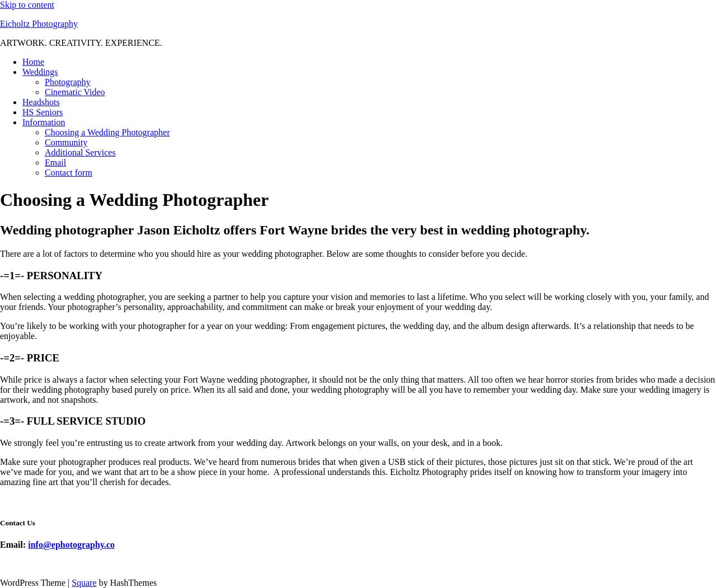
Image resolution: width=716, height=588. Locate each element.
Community (66, 142)
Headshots (41, 102)
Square (84, 583)
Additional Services (80, 152)
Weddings (40, 72)
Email (55, 163)
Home (33, 62)
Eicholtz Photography (39, 24)
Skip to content (27, 5)
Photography (68, 82)
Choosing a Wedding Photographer (107, 132)
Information (44, 122)
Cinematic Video (75, 92)
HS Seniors (43, 112)
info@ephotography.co (71, 545)
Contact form (69, 173)
